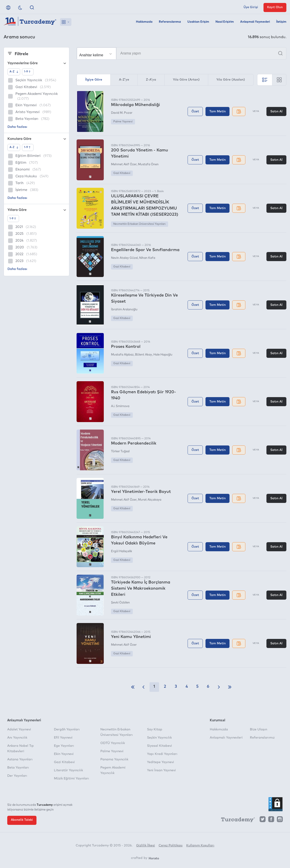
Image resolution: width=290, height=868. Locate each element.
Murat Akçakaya (150, 500)
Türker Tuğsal (120, 451)
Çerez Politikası (171, 846)
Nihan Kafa (147, 258)
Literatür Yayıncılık (68, 770)
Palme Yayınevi (123, 122)
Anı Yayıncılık (17, 738)
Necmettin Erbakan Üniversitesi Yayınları (139, 224)
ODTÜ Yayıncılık (113, 743)
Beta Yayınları (18, 768)
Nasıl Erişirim (225, 22)
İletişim (281, 22)
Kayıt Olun (275, 7)
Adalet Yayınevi (19, 730)
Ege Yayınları (64, 746)
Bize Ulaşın (259, 730)
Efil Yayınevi (63, 738)
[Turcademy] (236, 820)
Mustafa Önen (148, 164)
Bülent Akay (144, 355)
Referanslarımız (170, 22)
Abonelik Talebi (22, 820)
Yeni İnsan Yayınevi (161, 770)
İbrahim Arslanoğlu (124, 310)
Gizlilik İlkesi (146, 846)
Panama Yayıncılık (114, 759)
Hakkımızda (144, 22)
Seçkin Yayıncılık (159, 738)
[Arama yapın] (181, 53)
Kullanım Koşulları (200, 846)
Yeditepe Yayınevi (161, 762)
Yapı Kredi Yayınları (162, 754)
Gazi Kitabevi (122, 173)
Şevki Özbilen (120, 603)
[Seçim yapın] (97, 54)
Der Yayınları (17, 776)
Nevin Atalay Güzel (124, 258)
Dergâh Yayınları (67, 730)
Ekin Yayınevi (64, 754)
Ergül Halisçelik (122, 551)
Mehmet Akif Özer (124, 164)
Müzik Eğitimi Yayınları (71, 779)
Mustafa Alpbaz (122, 355)
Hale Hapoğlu (163, 355)
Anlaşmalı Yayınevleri (255, 22)
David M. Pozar (122, 113)
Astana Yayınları (20, 759)
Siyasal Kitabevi (159, 746)
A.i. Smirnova (120, 406)
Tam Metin (217, 111)
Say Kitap (155, 730)
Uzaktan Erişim (198, 22)
